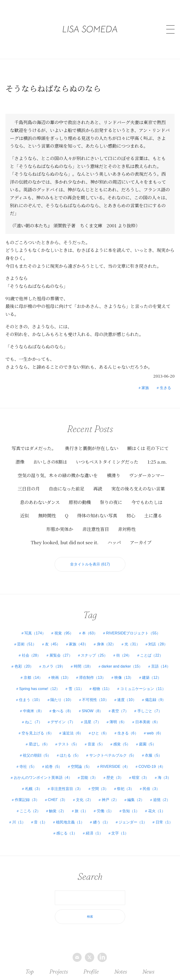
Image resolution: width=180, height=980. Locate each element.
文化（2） (84, 800)
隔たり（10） (62, 700)
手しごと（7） (150, 711)
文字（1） (133, 833)
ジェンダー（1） (146, 822)
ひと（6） (100, 733)
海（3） (165, 778)
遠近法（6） (73, 733)
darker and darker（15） (122, 667)
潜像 (20, 462)
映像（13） (124, 678)
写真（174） (35, 633)
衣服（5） (154, 755)
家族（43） (79, 644)
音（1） (54, 822)
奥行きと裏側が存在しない (92, 448)
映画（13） (61, 678)
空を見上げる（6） (37, 733)
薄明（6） (118, 722)
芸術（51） (26, 644)
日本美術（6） (148, 722)
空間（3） (100, 789)
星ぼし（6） (39, 744)
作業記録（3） (27, 800)
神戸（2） (110, 800)
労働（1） (105, 811)
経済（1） (107, 833)
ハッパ (114, 542)
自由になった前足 (67, 488)
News (148, 971)
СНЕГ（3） (58, 800)
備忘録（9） (156, 700)
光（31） (132, 644)
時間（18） (83, 667)
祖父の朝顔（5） (37, 755)
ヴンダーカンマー (147, 475)
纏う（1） (114, 822)
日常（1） (52, 833)
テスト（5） (69, 744)
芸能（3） (89, 778)
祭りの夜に (111, 502)
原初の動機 (80, 502)
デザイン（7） (63, 722)
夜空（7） (120, 711)
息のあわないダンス (40, 502)
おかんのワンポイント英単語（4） (43, 778)
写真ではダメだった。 (34, 448)
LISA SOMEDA (90, 22)
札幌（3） (33, 789)
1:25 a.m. (157, 462)
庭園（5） (148, 744)
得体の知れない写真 (97, 515)
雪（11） (76, 689)
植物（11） (102, 689)
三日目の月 (29, 488)
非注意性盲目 (96, 529)
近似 (25, 515)
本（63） (90, 633)
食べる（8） (63, 711)
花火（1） (157, 811)
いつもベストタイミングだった (107, 462)
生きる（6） (128, 733)
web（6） (155, 733)
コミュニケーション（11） (143, 689)
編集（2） (136, 800)
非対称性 (127, 529)
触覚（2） (58, 811)
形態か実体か (60, 529)
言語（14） (161, 667)
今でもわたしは (147, 502)
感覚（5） (122, 744)
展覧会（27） (61, 655)
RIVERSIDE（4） (115, 767)
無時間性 (47, 515)
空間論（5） (81, 767)
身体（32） (106, 644)
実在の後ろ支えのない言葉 (138, 488)
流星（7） (92, 722)
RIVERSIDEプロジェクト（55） (133, 633)
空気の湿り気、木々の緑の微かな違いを (58, 475)
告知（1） (131, 811)
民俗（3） (152, 789)
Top (30, 971)
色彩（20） (24, 667)
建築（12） (152, 678)
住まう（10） (30, 700)
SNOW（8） (92, 711)
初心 (131, 515)
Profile (91, 971)
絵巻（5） (54, 767)
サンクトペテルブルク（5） (113, 755)
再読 (98, 488)
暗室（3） (141, 778)
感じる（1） (80, 833)
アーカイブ (141, 542)
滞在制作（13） (92, 678)
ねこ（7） (33, 722)
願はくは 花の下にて (148, 448)
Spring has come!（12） (39, 689)
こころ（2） (30, 811)
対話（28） (158, 644)
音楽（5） (96, 744)
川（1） (32, 822)
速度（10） (127, 700)
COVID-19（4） (152, 767)
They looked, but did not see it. (65, 542)
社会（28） (31, 655)
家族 (145, 388)
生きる (165, 388)
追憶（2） (162, 800)
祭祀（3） (126, 789)
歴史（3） (115, 778)
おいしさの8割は (50, 462)
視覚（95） (64, 633)
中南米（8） (33, 711)
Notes (121, 971)
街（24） (124, 655)
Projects (59, 971)
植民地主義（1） (83, 822)
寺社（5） (28, 767)
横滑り (114, 475)
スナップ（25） (94, 655)
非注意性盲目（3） (67, 789)
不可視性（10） (95, 700)
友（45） (52, 644)
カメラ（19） (53, 667)
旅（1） (81, 811)
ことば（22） (152, 655)
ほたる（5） (70, 755)
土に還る (153, 515)
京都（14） (33, 678)
